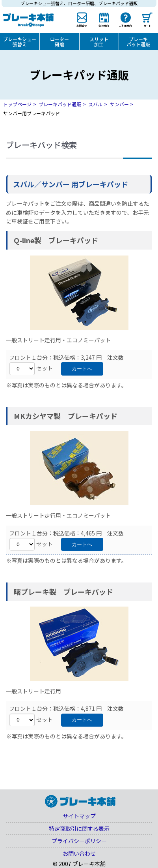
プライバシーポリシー (79, 841)
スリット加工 (99, 41)
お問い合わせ (79, 853)
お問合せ (82, 26)
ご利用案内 (125, 26)
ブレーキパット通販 (138, 41)
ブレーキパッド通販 (60, 104)
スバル (95, 104)
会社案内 (104, 26)
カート (147, 26)
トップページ (17, 104)
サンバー (119, 104)
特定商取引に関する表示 (79, 829)
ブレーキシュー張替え (20, 41)
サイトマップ (79, 816)
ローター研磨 (59, 41)
